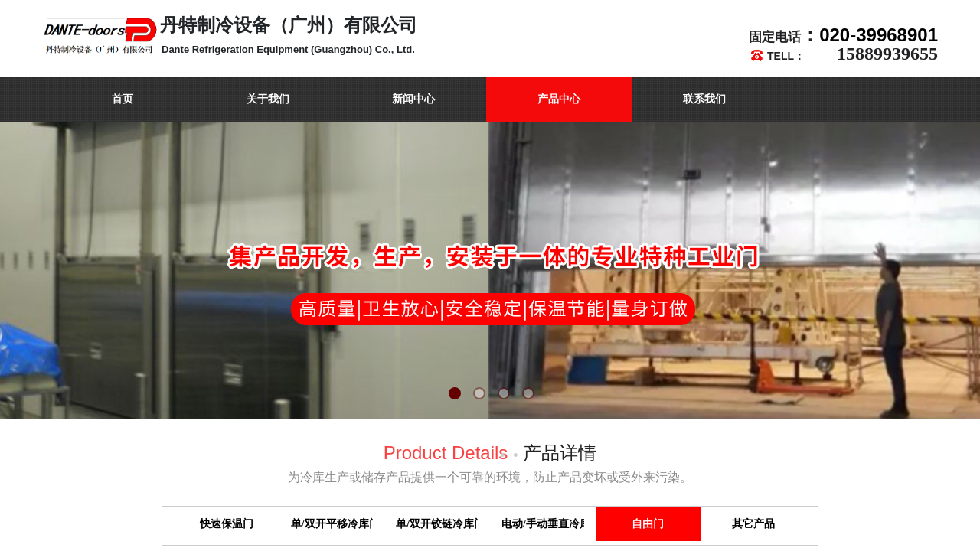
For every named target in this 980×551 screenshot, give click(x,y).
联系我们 (704, 99)
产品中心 (559, 99)
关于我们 (268, 99)
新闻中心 (413, 99)
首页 (122, 99)
